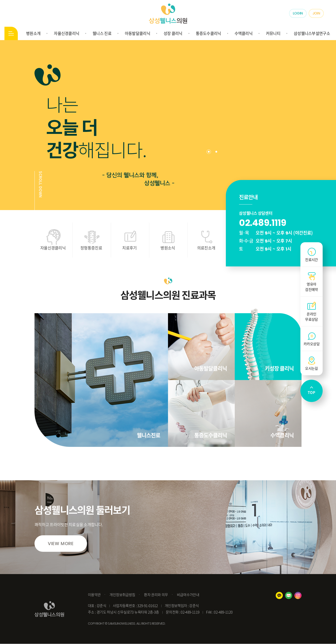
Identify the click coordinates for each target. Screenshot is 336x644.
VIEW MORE (61, 544)
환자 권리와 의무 (156, 595)
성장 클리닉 (173, 33)
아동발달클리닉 (138, 33)
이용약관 (94, 595)
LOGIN (298, 13)
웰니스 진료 (102, 33)
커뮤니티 (273, 33)
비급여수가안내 (188, 595)
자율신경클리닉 (67, 33)
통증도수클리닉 (208, 33)
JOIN (316, 13)
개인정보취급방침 (122, 595)
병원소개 (33, 33)
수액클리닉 (244, 33)
